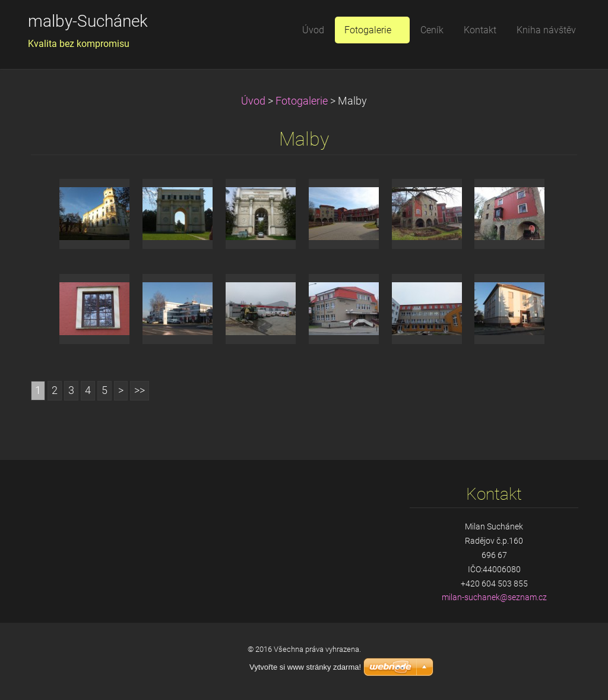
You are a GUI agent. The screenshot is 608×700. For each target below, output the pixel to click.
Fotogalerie (302, 101)
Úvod (253, 101)
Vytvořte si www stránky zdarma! (305, 667)
